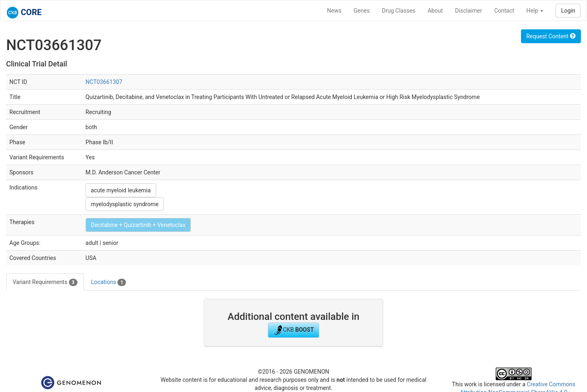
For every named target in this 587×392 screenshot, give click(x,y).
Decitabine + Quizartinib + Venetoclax (138, 225)
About (435, 11)
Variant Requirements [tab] (45, 282)
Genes (362, 11)
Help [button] (535, 11)
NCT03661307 (104, 82)
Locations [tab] (109, 282)
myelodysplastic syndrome (125, 204)
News (334, 11)
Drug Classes (399, 11)
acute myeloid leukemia (121, 190)
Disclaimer (468, 11)
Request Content (551, 36)
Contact (504, 11)
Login (568, 11)
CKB (293, 330)
